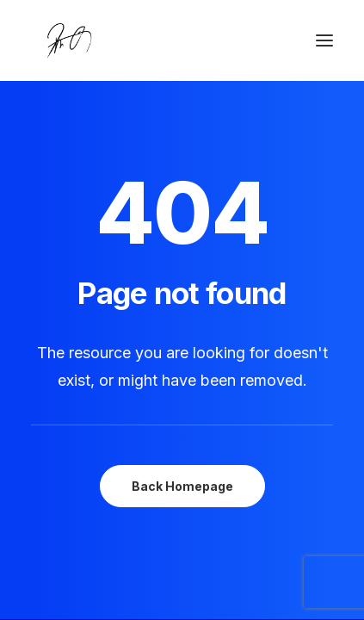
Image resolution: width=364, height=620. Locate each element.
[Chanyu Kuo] (182, 40)
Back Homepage (182, 486)
